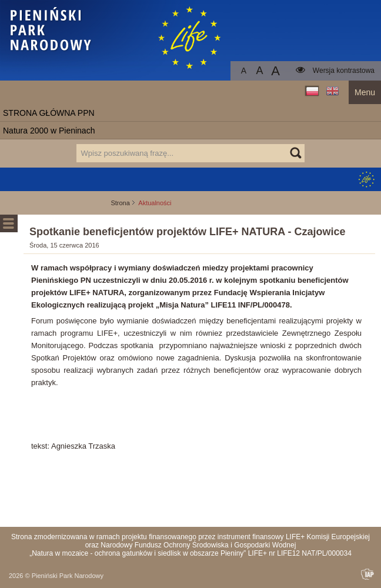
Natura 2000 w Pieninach (49, 131)
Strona (120, 203)
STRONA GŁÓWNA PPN (49, 113)
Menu (365, 92)
